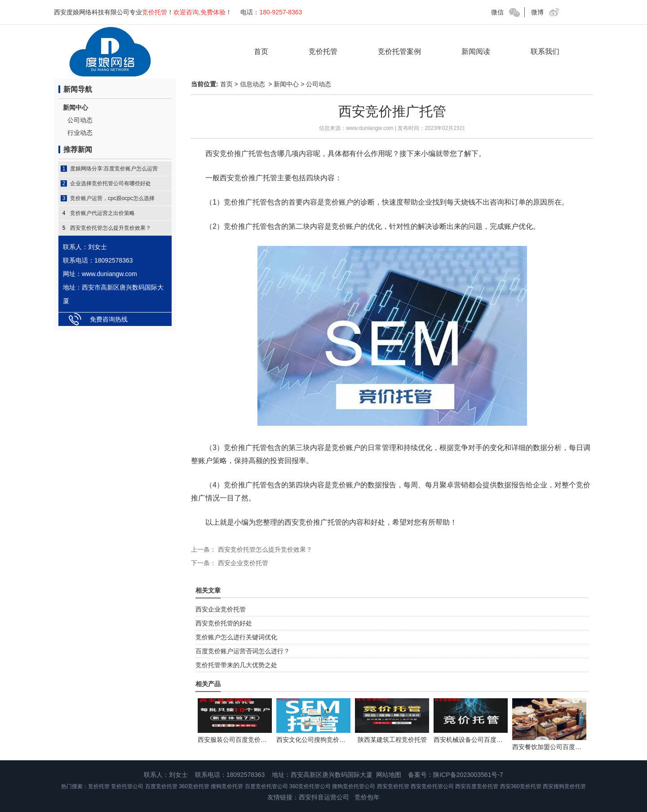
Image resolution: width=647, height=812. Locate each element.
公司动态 (80, 120)
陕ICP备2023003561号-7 (468, 775)
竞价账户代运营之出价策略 (102, 213)
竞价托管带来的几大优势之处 (236, 665)
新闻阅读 (476, 51)
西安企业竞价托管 (242, 563)
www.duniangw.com (370, 128)
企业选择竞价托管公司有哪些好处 (111, 183)
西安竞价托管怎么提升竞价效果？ (111, 228)
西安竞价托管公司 (432, 786)
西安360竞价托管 (521, 786)
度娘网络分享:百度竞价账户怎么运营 (114, 169)
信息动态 (253, 84)
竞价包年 (367, 797)
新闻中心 (75, 107)
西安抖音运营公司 (324, 797)
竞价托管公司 (127, 786)
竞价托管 (323, 51)
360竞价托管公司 (310, 786)
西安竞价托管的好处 (224, 623)
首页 (261, 51)
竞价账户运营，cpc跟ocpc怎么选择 (112, 198)
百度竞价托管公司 (266, 786)
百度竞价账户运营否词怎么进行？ (243, 651)
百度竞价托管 (161, 786)
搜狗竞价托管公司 (354, 786)
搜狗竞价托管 (227, 786)
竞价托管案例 (399, 51)
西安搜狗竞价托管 (564, 786)
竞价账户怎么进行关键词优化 (236, 637)
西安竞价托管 (393, 786)
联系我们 (545, 51)
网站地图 (389, 775)
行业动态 (80, 133)
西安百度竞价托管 (477, 786)
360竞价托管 (194, 786)
